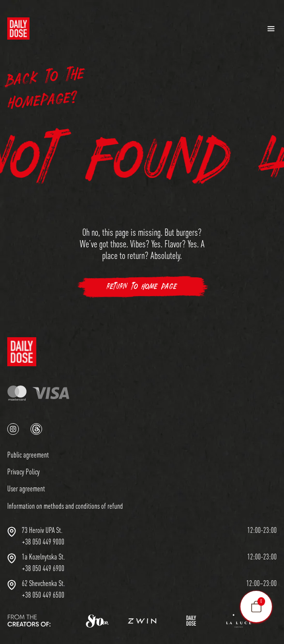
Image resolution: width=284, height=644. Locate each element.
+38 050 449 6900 (43, 568)
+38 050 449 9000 (43, 542)
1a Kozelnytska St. (43, 557)
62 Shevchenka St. (43, 583)
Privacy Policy (23, 472)
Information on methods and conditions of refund (65, 506)
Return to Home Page (142, 287)
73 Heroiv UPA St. (42, 530)
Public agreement (28, 455)
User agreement (26, 488)
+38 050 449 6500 (43, 595)
